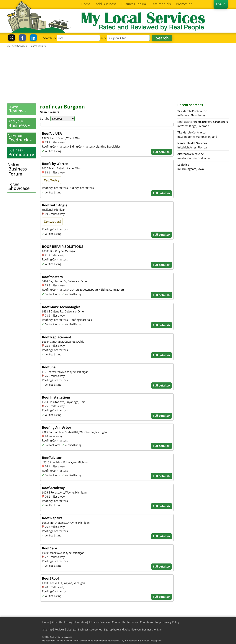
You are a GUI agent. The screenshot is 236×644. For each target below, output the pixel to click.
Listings (71, 629)
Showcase (22, 186)
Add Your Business (99, 622)
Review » (22, 109)
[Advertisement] (118, 75)
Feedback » (22, 138)
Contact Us (119, 622)
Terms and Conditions (140, 622)
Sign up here (111, 629)
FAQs (158, 622)
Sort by (45, 118)
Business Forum (22, 169)
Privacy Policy (171, 622)
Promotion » (22, 152)
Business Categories (90, 629)
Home (46, 622)
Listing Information (75, 622)
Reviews (60, 629)
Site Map (47, 629)
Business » (22, 123)
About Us (57, 622)
